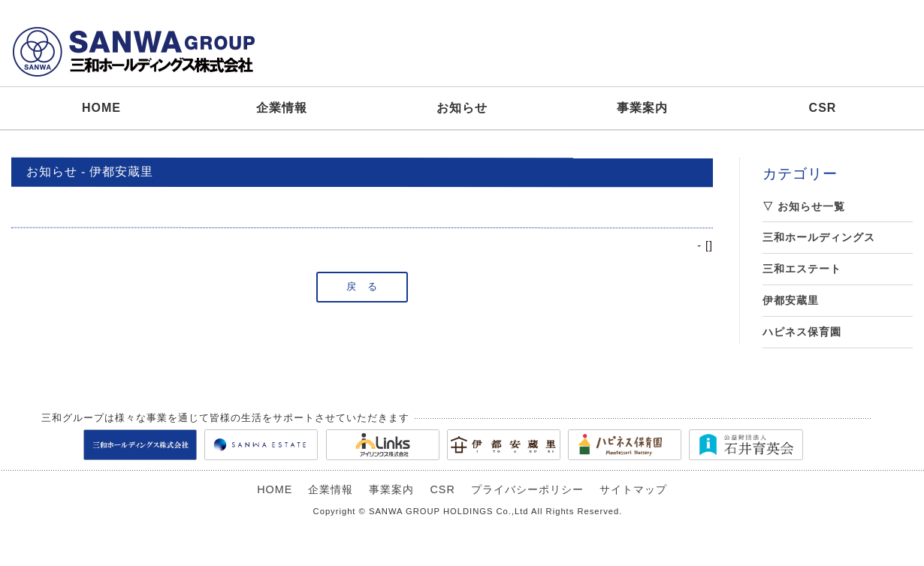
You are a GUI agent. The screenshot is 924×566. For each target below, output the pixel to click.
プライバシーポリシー (527, 489)
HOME (101, 108)
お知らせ (462, 108)
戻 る (362, 286)
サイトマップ (633, 489)
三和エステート (802, 269)
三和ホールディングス (819, 237)
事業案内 (642, 108)
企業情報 (282, 108)
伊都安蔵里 (791, 300)
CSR (823, 108)
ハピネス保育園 (802, 332)
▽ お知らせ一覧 (804, 206)
